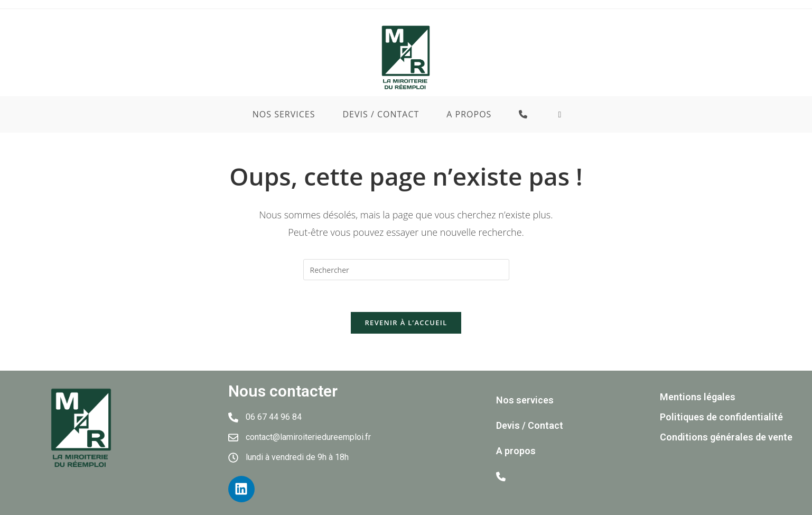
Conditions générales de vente (726, 437)
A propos (516, 451)
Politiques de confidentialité (721, 417)
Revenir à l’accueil (406, 323)
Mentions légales (698, 397)
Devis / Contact (530, 425)
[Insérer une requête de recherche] (406, 270)
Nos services (525, 400)
